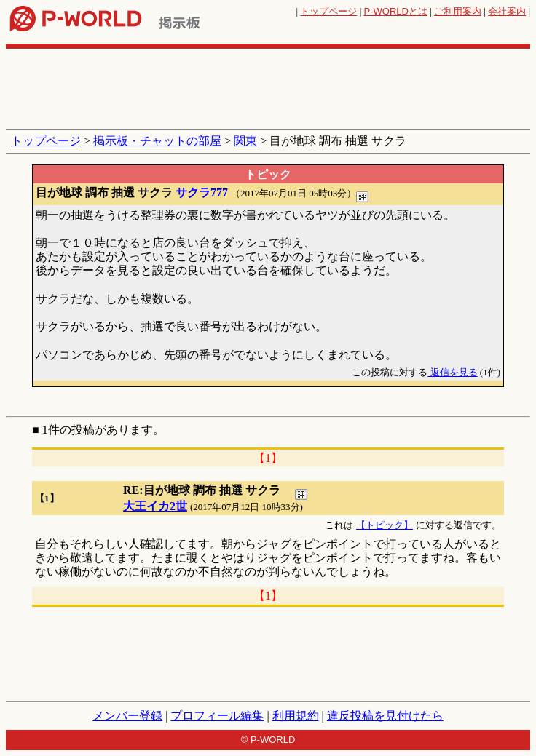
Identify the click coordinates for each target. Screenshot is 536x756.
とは (396, 11)
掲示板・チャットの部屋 (157, 141)
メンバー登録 (127, 716)
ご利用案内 (458, 11)
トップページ (328, 11)
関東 (245, 141)
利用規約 (296, 716)
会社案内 (507, 11)
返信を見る (452, 372)
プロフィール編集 (217, 716)
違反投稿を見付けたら (385, 716)
